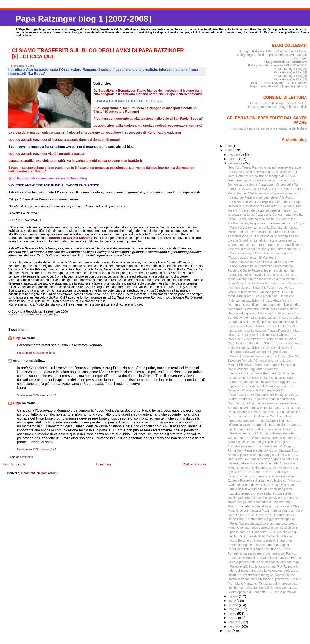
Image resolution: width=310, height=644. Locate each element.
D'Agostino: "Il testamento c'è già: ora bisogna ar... (263, 519)
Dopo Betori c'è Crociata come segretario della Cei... (264, 459)
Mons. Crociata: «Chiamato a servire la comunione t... (265, 468)
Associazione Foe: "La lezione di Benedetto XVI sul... (264, 236)
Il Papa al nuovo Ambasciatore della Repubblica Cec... (265, 356)
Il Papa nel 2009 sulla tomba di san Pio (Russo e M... (264, 566)
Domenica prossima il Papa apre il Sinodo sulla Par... (264, 185)
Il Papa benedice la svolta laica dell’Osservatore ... (263, 275)
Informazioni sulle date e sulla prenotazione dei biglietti (269, 128)
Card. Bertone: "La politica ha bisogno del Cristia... (263, 176)
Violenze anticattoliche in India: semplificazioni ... (262, 348)
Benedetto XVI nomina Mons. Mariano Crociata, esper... (266, 408)
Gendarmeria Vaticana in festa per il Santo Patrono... (264, 309)
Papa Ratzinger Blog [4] (290, 72)
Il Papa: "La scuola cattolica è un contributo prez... (262, 523)
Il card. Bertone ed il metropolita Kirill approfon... (261, 541)
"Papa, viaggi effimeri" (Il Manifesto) (252, 258)
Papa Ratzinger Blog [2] (290, 79)
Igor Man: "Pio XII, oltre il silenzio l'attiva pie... (259, 472)
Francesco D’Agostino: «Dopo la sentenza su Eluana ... (266, 558)
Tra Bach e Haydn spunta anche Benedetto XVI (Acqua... (267, 223)
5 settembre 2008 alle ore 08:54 (37, 353)
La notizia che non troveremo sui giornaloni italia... (262, 476)
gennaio (235, 626)
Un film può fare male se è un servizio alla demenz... (264, 498)
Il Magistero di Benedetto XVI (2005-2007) (277, 65)
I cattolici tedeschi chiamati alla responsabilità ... (261, 493)
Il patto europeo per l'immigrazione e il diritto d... (261, 420)
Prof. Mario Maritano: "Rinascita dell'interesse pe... (263, 584)
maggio (234, 609)
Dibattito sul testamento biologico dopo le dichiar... (262, 575)
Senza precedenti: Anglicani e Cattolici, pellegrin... (262, 416)
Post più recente (14, 464)
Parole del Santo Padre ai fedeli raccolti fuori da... (262, 270)
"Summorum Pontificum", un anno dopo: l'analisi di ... (264, 305)
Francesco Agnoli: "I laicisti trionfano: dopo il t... (260, 545)
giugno (234, 605)
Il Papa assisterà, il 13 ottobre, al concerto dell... (261, 253)
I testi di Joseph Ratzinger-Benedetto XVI (278, 83)
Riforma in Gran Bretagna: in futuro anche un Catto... (264, 425)
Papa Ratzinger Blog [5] (290, 69)
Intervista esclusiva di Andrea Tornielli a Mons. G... (263, 326)
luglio (233, 601)
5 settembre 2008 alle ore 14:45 (37, 450)
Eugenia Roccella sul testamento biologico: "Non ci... (264, 480)
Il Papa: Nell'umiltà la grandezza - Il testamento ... (262, 266)
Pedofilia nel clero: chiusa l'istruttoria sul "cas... (260, 549)
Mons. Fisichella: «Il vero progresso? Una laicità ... (263, 296)
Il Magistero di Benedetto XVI (285, 62)
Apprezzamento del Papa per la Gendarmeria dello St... (266, 215)
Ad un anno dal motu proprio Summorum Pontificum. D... (267, 245)
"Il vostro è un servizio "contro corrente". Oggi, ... (261, 446)
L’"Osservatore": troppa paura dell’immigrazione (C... (264, 395)
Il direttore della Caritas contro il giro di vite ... (259, 352)
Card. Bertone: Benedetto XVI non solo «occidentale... (265, 343)
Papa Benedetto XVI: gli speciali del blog (279, 86)
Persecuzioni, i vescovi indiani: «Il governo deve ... (263, 378)
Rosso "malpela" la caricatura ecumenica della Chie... (265, 506)
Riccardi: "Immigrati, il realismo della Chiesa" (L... (262, 335)
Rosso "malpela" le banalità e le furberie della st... (262, 232)
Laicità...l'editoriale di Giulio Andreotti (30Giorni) (261, 536)
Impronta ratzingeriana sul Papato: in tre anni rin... (262, 386)
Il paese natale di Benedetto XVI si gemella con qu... (264, 532)
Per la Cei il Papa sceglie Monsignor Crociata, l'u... (263, 450)
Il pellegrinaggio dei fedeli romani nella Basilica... (261, 429)
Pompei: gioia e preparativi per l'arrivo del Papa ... (262, 553)
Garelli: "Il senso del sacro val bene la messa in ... (262, 210)
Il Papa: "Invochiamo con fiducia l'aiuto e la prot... (262, 262)
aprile (233, 614)
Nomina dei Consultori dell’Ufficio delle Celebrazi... (263, 588)
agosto (234, 596)
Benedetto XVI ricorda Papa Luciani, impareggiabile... (265, 318)
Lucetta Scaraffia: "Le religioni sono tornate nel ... (262, 240)
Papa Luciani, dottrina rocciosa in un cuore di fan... (263, 219)
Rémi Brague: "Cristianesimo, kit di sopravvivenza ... (264, 193)
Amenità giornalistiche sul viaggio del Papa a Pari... (263, 455)
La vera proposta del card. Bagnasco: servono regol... (265, 562)
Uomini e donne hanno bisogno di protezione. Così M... (266, 579)
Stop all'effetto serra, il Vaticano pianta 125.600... (262, 292)
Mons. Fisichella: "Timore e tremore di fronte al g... (263, 365)
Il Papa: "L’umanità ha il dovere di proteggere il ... (262, 382)
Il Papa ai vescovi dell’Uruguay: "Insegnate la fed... (263, 433)
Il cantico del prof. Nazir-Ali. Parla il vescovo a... (261, 288)
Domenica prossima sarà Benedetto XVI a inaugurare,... (266, 206)
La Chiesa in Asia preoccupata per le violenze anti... (264, 172)
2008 (229, 150)
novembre (236, 155)
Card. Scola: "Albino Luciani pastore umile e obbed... (264, 403)
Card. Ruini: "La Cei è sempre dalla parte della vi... (263, 515)
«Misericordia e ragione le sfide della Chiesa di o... (263, 463)
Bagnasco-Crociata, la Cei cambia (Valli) (256, 390)
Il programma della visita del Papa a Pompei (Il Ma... (264, 331)
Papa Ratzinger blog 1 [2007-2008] (83, 19)
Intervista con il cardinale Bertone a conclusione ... (262, 373)
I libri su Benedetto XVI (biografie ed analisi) (276, 107)
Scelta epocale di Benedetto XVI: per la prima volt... (263, 592)
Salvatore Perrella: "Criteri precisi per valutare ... (261, 361)
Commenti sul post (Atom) (39, 473)
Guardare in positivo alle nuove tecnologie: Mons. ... (264, 180)
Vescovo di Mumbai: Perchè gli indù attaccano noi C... (265, 249)
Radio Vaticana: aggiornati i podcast (253, 369)
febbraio (235, 622)
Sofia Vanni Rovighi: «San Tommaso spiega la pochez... (266, 283)
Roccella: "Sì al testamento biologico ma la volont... (263, 339)
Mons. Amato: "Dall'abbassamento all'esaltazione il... (264, 279)
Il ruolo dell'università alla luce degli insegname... (262, 489)
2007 (229, 631)
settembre (236, 163)
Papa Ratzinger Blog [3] (290, 76)
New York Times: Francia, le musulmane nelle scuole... (266, 167)
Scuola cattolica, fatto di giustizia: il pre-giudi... (260, 442)
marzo (233, 618)
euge (17, 338)
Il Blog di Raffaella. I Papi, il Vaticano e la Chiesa (273, 51)
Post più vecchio (194, 464)
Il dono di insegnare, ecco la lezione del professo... (263, 571)
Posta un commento (21, 457)
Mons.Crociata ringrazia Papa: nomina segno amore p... (266, 511)
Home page (104, 464)
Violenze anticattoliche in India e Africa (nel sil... (261, 301)
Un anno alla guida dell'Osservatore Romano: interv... (265, 313)
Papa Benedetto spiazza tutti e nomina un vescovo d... (265, 412)
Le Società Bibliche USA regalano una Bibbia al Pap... (265, 202)
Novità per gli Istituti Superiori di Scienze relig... (260, 502)
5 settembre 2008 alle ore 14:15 (37, 395)
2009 (229, 146)
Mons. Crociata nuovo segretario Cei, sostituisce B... (264, 528)
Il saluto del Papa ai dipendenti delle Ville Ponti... (261, 197)
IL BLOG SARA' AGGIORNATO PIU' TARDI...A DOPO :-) (267, 189)
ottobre (234, 159)
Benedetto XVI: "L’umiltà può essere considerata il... (264, 322)
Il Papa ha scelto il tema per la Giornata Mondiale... (263, 228)
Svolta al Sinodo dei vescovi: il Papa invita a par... (262, 485)
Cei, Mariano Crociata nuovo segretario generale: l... (264, 438)
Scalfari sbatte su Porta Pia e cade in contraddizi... (263, 399)
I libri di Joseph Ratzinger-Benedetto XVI (279, 103)
